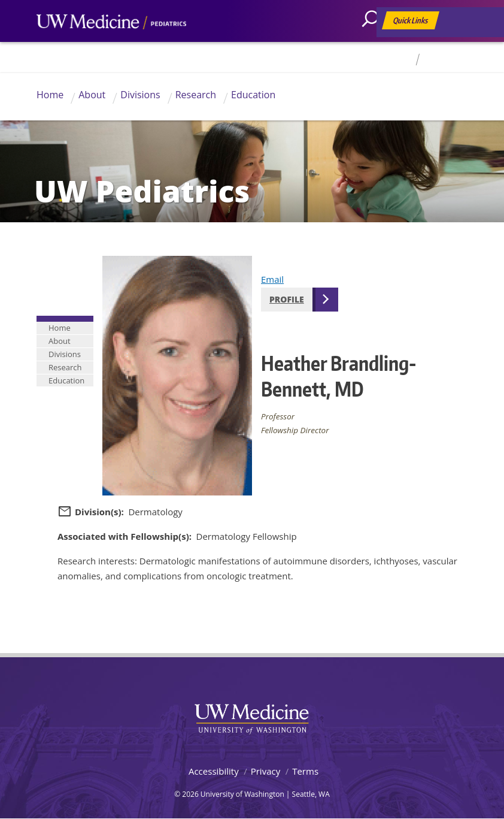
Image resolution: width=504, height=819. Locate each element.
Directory (393, 60)
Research (196, 95)
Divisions (140, 95)
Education (253, 95)
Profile (287, 299)
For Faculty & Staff (457, 60)
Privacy (265, 771)
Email (272, 279)
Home (50, 95)
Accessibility (214, 771)
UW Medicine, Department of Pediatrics (111, 44)
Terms (305, 771)
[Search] (375, 45)
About (92, 95)
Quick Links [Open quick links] (411, 22)
